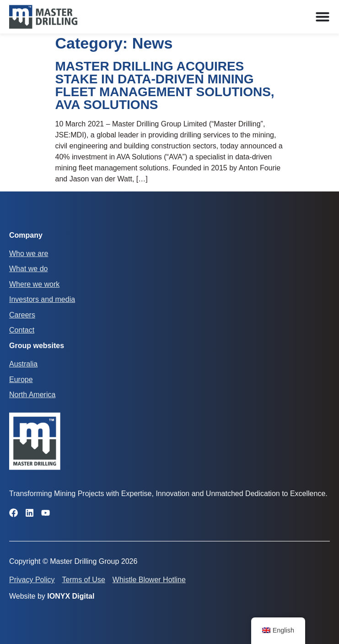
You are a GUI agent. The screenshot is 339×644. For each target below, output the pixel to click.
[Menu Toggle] (323, 16)
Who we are (29, 254)
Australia (23, 364)
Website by (52, 596)
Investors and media (42, 299)
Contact (22, 330)
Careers (22, 315)
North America (32, 395)
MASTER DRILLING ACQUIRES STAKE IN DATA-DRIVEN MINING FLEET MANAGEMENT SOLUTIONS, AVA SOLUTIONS (165, 85)
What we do (28, 269)
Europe (21, 379)
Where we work (34, 284)
